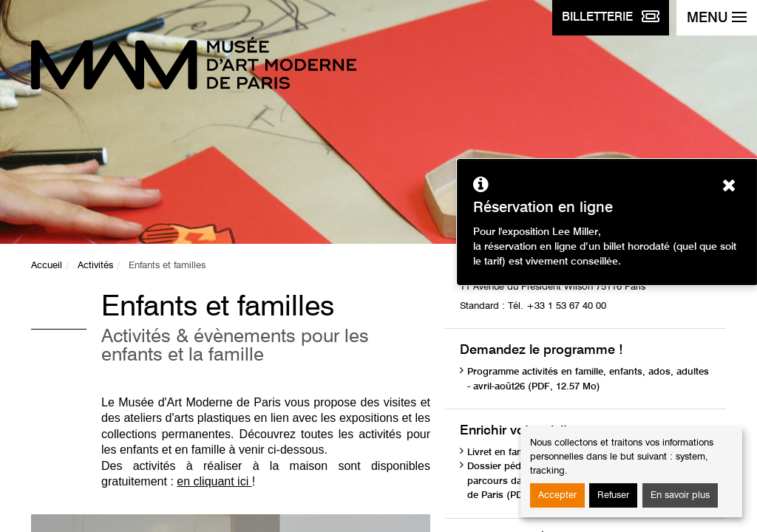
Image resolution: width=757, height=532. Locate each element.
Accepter (557, 495)
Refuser (613, 495)
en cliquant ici (214, 481)
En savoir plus (680, 495)
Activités (95, 266)
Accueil (47, 266)
